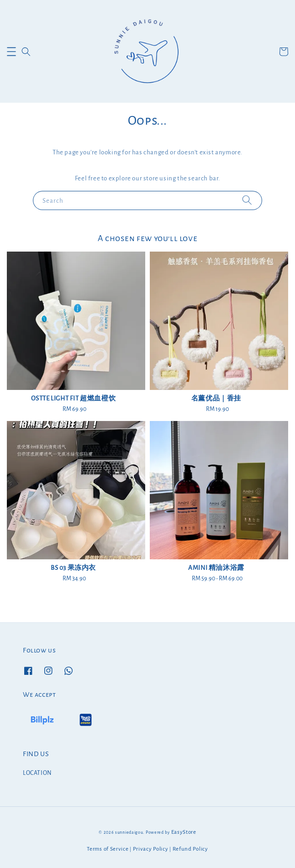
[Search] (247, 200)
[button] (11, 52)
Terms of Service (108, 849)
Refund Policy (190, 849)
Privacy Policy (151, 849)
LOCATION (37, 773)
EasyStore (184, 832)
